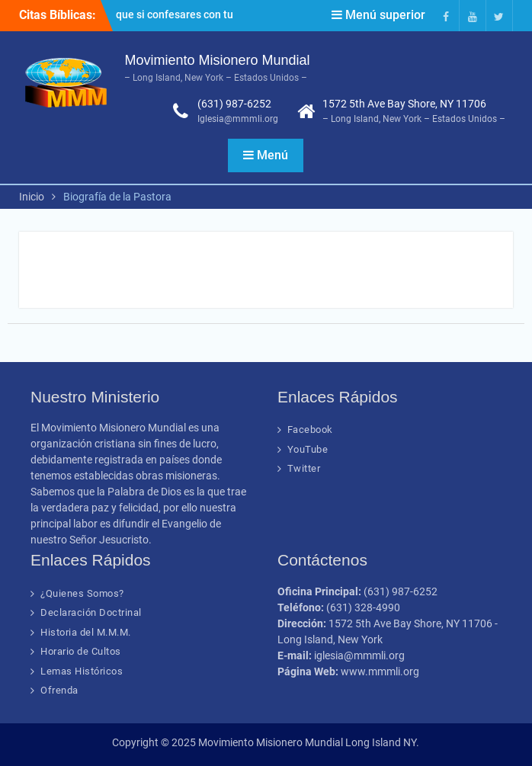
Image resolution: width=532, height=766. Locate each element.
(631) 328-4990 (363, 607)
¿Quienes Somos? (82, 593)
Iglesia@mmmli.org (238, 119)
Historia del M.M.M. (86, 632)
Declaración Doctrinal (91, 612)
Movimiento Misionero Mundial (217, 60)
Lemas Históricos (82, 671)
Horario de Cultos (81, 651)
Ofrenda (59, 690)
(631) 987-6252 (234, 104)
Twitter (304, 468)
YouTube (308, 449)
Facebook (310, 429)
